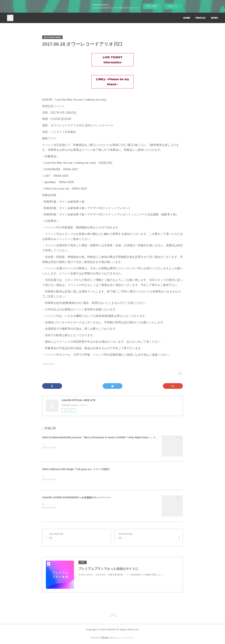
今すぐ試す (152, 6)
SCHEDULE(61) (49, 364)
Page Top (112, 616)
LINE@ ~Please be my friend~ (112, 82)
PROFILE (201, 18)
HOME (187, 18)
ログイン (173, 6)
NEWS (214, 18)
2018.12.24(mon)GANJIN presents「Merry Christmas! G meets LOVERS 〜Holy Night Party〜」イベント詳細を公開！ (110, 437)
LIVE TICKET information (113, 60)
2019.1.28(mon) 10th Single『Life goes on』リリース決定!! (76, 469)
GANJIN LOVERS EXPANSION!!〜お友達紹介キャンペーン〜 (77, 498)
